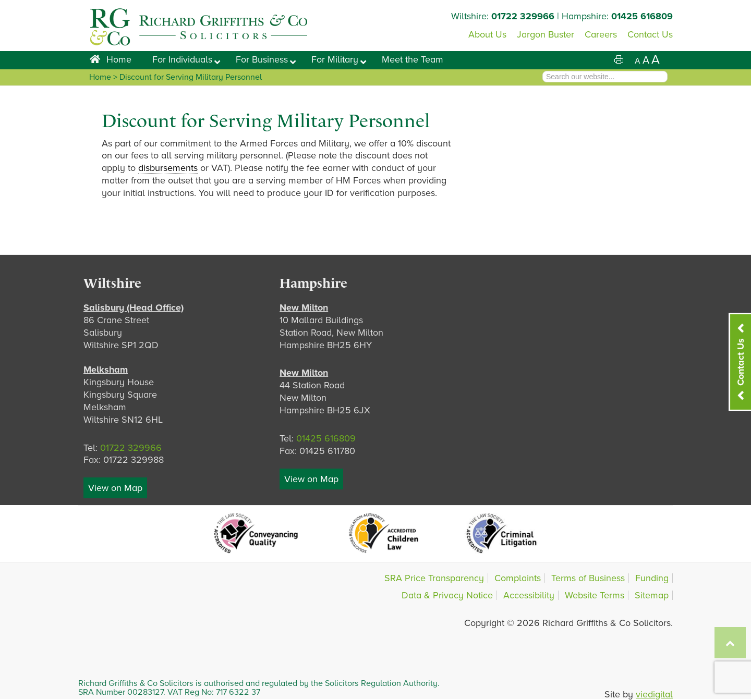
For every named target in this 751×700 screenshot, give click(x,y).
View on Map (115, 488)
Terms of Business (588, 578)
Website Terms (595, 595)
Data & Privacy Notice (447, 595)
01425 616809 (642, 16)
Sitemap (652, 595)
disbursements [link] (168, 168)
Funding (652, 578)
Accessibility (529, 595)
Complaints (518, 578)
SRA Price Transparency (434, 578)
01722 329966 (523, 16)
